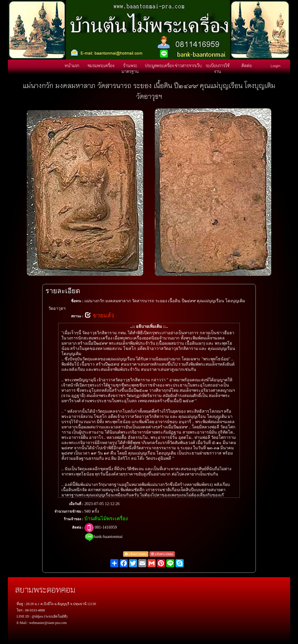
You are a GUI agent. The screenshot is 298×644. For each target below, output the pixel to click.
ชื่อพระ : (77, 301)
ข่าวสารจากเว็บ (188, 65)
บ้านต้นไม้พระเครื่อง (106, 519)
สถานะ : (77, 316)
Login (276, 65)
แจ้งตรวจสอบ (136, 554)
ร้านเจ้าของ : (73, 519)
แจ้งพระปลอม (162, 554)
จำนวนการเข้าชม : (69, 511)
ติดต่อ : (78, 527)
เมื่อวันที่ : (76, 504)
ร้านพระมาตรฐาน (130, 68)
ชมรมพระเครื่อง (101, 65)
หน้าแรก (72, 65)
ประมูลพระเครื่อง (159, 65)
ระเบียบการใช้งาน (218, 68)
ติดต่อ (247, 65)
